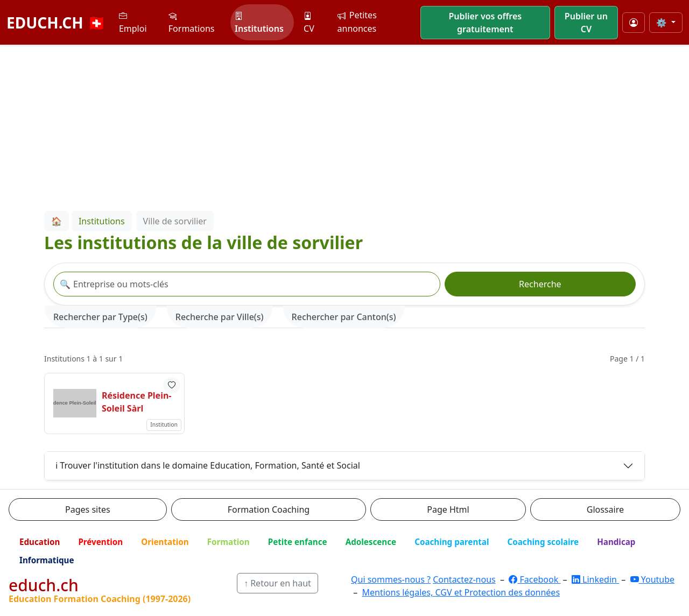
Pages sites (88, 509)
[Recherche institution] (247, 284)
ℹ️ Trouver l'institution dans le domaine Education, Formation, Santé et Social (208, 465)
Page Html (448, 509)
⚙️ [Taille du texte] (663, 23)
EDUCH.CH (56, 23)
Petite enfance (298, 542)
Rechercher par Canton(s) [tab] (344, 317)
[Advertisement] (344, 126)
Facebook (535, 579)
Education (40, 542)
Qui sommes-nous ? (391, 579)
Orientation (165, 542)
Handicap (616, 542)
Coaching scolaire (543, 542)
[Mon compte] (634, 23)
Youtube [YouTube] (653, 579)
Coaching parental (452, 542)
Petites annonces (357, 22)
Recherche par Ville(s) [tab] (220, 317)
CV (309, 22)
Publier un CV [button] (586, 23)
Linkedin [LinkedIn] (595, 579)
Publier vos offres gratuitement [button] (485, 23)
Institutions (259, 22)
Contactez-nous (464, 579)
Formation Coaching (269, 509)
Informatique (47, 560)
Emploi (133, 22)
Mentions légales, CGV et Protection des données (461, 592)
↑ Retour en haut (277, 583)
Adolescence (371, 542)
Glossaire (605, 509)
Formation (229, 542)
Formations (192, 22)
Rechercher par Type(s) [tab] (100, 317)
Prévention (100, 542)
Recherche (540, 284)
